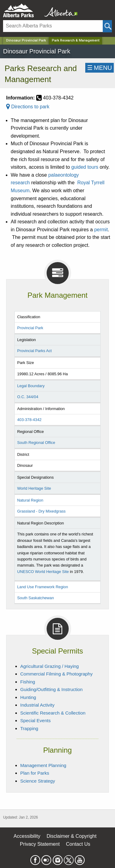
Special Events (35, 720)
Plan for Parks (35, 773)
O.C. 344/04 (28, 397)
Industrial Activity (37, 705)
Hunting (28, 697)
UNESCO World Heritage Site (43, 572)
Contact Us (78, 844)
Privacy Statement (40, 844)
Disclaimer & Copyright (72, 836)
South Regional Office (36, 443)
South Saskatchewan (36, 598)
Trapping (29, 728)
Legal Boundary (31, 386)
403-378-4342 (29, 420)
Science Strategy (38, 781)
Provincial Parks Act (34, 351)
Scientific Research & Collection (53, 713)
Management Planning (43, 765)
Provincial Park (30, 328)
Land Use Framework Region (43, 587)
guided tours (85, 167)
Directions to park (28, 107)
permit (101, 230)
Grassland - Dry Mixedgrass (41, 511)
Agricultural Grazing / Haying (50, 666)
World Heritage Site (34, 488)
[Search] (53, 26)
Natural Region (30, 500)
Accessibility (27, 836)
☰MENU (100, 68)
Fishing (28, 682)
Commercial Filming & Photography (56, 674)
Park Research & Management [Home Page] (76, 40)
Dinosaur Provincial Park (26, 40)
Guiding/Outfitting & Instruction (51, 689)
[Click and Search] (107, 26)
